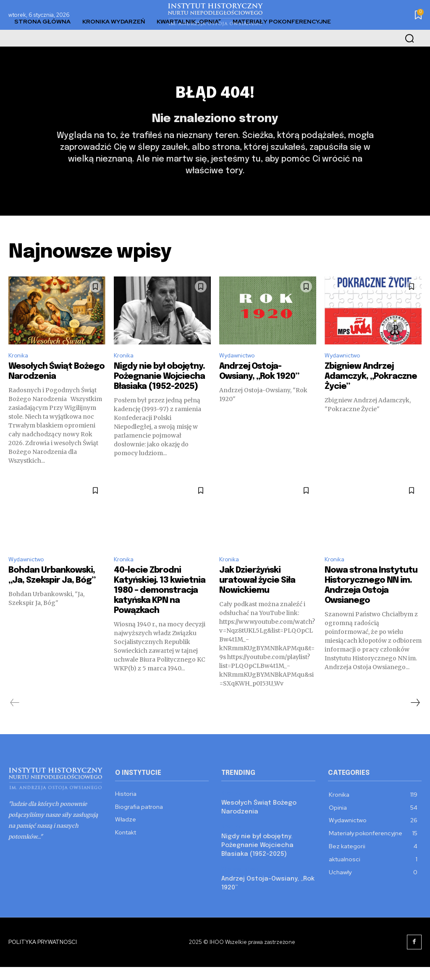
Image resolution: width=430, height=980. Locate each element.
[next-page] (415, 722)
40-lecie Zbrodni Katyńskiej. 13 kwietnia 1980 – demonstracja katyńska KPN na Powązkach (160, 609)
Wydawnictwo (240, 371)
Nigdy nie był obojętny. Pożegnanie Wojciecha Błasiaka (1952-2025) (159, 393)
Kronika (20, 371)
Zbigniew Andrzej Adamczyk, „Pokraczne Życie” (371, 393)
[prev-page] (15, 722)
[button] (409, 38)
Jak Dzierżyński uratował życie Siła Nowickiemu (257, 599)
